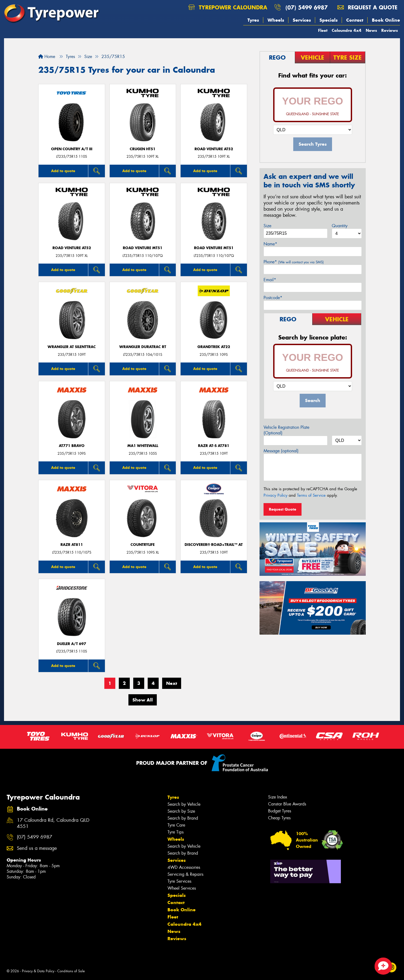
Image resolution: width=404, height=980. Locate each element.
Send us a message (37, 848)
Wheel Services (182, 888)
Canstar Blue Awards (287, 804)
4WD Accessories (184, 867)
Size (267, 226)
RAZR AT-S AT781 (214, 446)
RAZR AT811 (72, 545)
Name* (270, 244)
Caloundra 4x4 (347, 30)
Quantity (340, 226)
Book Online (386, 20)
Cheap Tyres (279, 818)
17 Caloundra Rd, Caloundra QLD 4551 (53, 823)
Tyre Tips (176, 832)
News (371, 30)
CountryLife (143, 545)
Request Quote (283, 509)
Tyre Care (176, 825)
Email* (270, 280)
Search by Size (181, 811)
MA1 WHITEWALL (143, 446)
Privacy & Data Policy (38, 971)
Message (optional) (281, 451)
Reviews (390, 30)
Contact (355, 20)
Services (302, 20)
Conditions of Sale (71, 971)
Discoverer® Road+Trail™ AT (214, 545)
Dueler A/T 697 (72, 644)
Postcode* (273, 298)
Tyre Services (179, 881)
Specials (329, 20)
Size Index (278, 797)
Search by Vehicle (184, 804)
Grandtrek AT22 (214, 347)
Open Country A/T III (72, 149)
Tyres (253, 20)
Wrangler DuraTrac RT (143, 347)
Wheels (276, 20)
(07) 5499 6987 (307, 7)
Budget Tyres (280, 811)
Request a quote (367, 7)
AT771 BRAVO (72, 446)
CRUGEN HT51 (143, 149)
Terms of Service (311, 495)
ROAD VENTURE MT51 (143, 248)
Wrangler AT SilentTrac (72, 347)
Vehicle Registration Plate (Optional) (286, 430)
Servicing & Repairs (185, 874)
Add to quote (63, 171)
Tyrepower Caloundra (228, 7)
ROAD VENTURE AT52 (214, 149)
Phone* (294, 262)
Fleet (323, 30)
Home (47, 57)
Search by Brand (183, 818)
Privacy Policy (275, 495)
